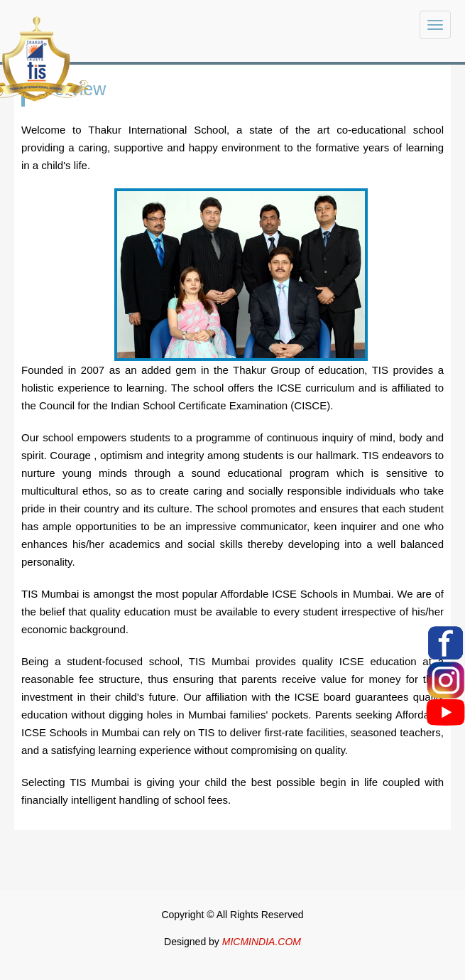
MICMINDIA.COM (262, 942)
